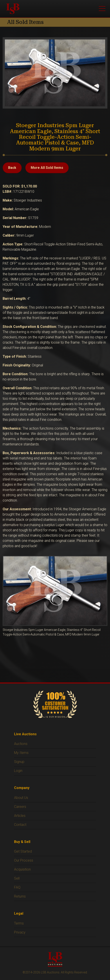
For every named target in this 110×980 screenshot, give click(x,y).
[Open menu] (102, 9)
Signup (19, 762)
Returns (20, 896)
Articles (20, 816)
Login (18, 771)
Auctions (21, 744)
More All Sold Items (47, 168)
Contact (20, 825)
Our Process (24, 860)
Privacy (20, 932)
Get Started (23, 851)
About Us (21, 798)
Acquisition (22, 869)
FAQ (17, 887)
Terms (19, 923)
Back (12, 168)
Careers (20, 807)
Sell (17, 878)
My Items (21, 753)
